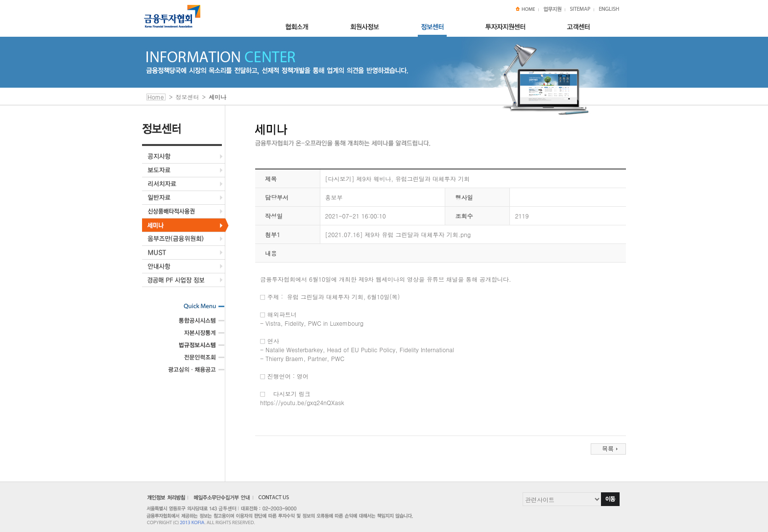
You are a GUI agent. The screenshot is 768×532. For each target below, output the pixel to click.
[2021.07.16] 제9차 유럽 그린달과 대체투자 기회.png (398, 234)
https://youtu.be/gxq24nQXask (302, 402)
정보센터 (188, 97)
